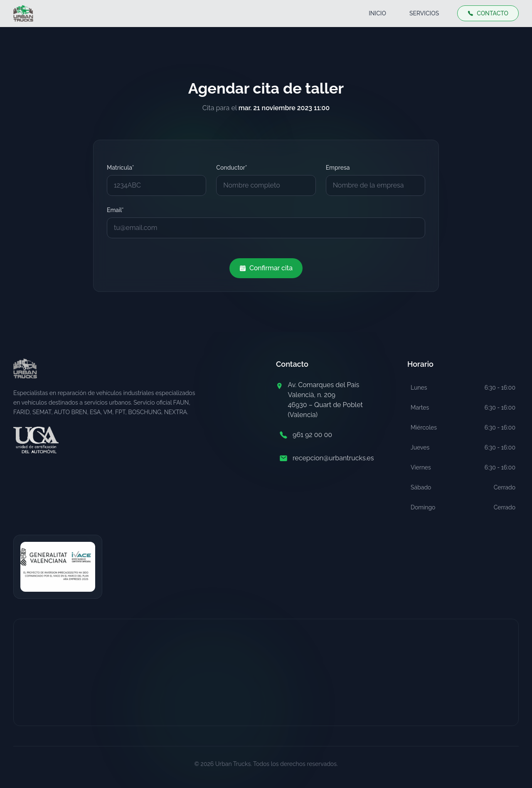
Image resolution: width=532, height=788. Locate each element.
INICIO (377, 13)
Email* (115, 210)
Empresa (338, 168)
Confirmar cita (266, 268)
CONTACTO (488, 13)
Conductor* (232, 168)
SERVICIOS (424, 13)
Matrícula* (120, 168)
